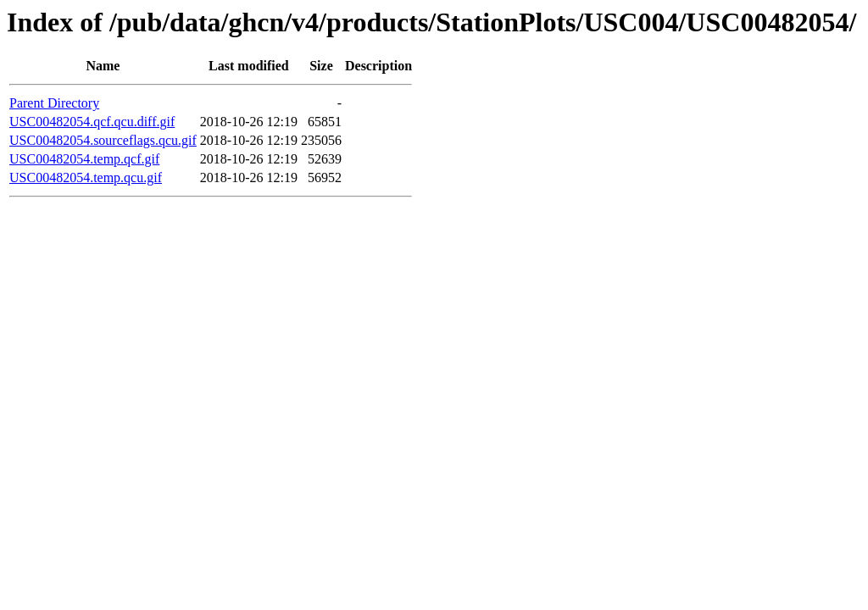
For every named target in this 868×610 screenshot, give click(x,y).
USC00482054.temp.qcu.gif (86, 177)
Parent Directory (54, 103)
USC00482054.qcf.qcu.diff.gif (92, 122)
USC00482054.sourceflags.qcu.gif (103, 140)
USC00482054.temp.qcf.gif (84, 159)
